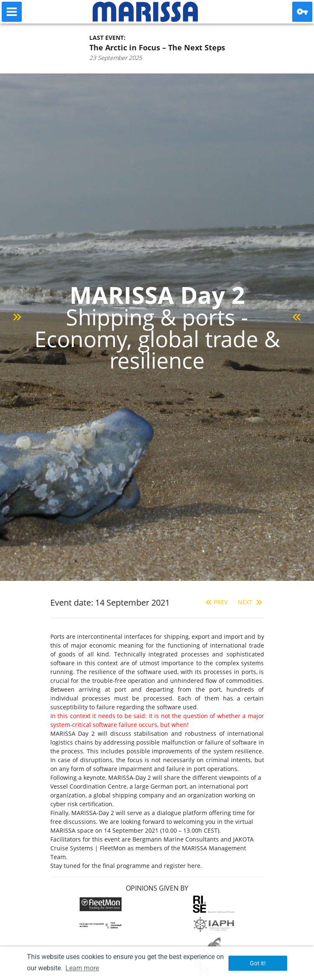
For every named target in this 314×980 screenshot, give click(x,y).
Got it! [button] (258, 963)
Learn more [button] (82, 968)
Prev (216, 602)
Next (251, 602)
